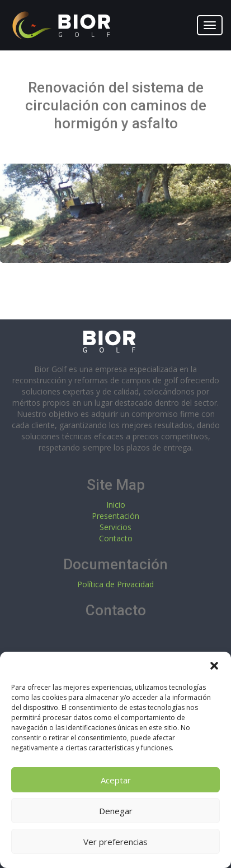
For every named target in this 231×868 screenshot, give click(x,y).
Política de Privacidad (115, 584)
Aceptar (116, 780)
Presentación (115, 516)
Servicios (115, 527)
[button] (214, 666)
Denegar (116, 811)
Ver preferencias (115, 842)
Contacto (116, 538)
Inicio (116, 505)
